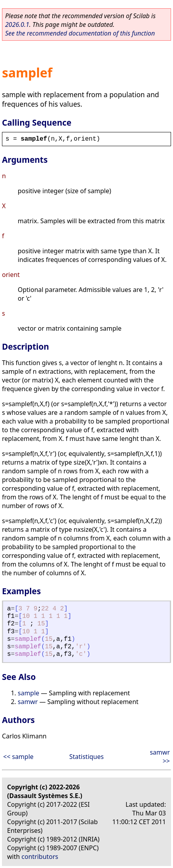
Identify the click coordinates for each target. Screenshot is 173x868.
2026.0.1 (17, 24)
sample (29, 693)
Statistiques (86, 757)
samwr (28, 702)
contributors (40, 857)
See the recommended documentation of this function (80, 33)
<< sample (18, 757)
